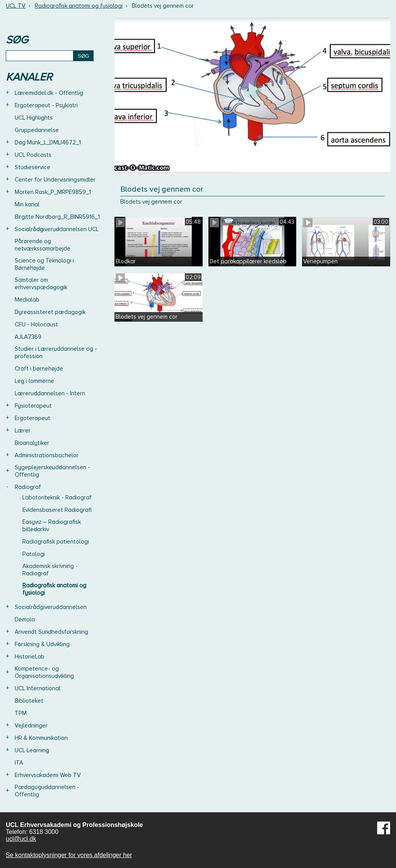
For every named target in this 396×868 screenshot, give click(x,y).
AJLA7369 (28, 337)
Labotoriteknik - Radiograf (57, 497)
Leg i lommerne (34, 381)
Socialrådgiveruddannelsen (51, 607)
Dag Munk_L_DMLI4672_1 (48, 142)
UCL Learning (32, 750)
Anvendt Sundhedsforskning (51, 632)
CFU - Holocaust (36, 324)
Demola (25, 619)
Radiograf (28, 487)
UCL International (38, 688)
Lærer (23, 431)
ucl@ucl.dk (21, 839)
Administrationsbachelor (47, 455)
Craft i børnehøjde (39, 369)
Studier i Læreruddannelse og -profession (56, 353)
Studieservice (32, 167)
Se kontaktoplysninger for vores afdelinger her (69, 855)
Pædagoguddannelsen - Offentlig (47, 791)
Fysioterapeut (33, 406)
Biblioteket (29, 701)
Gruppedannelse (37, 130)
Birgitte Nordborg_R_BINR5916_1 (57, 217)
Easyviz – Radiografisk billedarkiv (52, 526)
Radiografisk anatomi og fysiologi (79, 6)
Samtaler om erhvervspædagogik (41, 284)
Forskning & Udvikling (42, 644)
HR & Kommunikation (41, 738)
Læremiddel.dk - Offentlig (49, 93)
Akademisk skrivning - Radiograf (50, 570)
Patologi (34, 554)
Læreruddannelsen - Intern (50, 393)
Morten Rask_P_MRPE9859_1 (53, 192)
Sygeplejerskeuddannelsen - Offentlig (52, 471)
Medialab (27, 300)
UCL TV (16, 6)
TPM (21, 713)
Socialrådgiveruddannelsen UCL (57, 229)
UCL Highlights (34, 118)
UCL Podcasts (33, 155)
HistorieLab (30, 657)
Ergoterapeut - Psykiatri (46, 105)
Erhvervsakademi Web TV (48, 775)
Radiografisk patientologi (56, 542)
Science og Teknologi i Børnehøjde (44, 264)
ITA (19, 763)
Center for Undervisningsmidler (55, 180)
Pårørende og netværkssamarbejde (43, 245)
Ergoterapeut (32, 418)
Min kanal (27, 204)
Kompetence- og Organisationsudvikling (44, 672)
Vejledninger (31, 726)
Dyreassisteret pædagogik (50, 312)
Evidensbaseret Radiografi (57, 510)
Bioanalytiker (32, 443)
